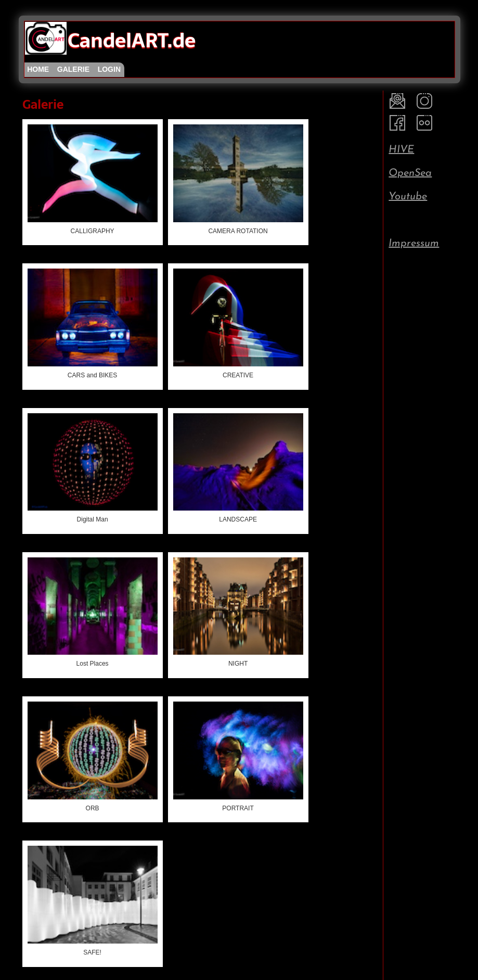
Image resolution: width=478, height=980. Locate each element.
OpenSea (410, 173)
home (38, 69)
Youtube (408, 197)
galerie (73, 69)
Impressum (414, 244)
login (109, 69)
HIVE (401, 150)
